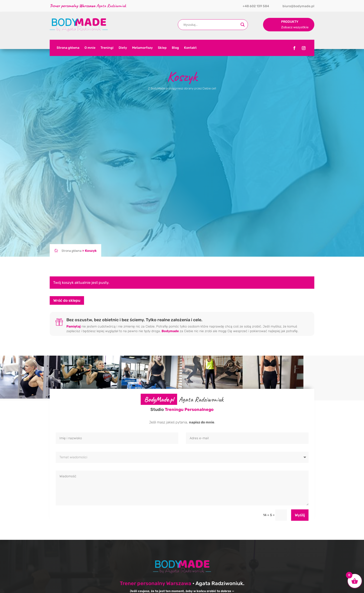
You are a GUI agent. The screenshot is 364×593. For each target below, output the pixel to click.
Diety (123, 48)
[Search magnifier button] (243, 25)
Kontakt (190, 48)
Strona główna (68, 48)
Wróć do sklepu (67, 300)
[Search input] (211, 25)
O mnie (90, 48)
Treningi (107, 48)
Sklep (162, 48)
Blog (175, 48)
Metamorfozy (142, 48)
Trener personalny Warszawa (156, 583)
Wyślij (300, 515)
